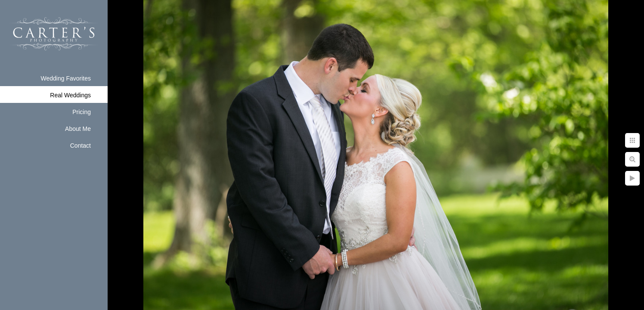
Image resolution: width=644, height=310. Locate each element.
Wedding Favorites (66, 78)
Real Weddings (70, 95)
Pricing (82, 112)
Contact (80, 146)
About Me (78, 129)
